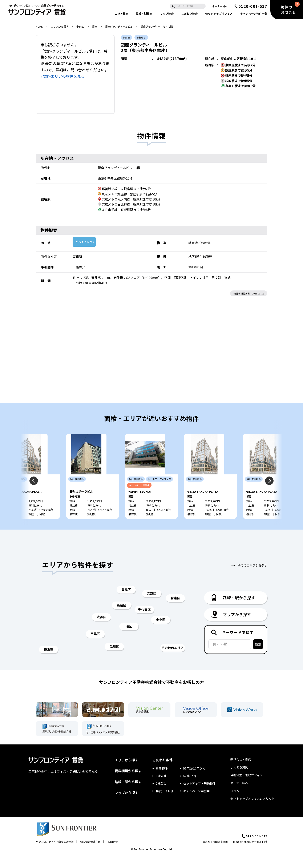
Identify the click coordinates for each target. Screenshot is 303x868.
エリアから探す (60, 26)
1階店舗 (161, 788)
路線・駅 (144, 14)
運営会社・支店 (241, 772)
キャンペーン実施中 (196, 803)
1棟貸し (161, 796)
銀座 (94, 26)
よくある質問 (239, 780)
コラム (235, 803)
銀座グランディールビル (119, 26)
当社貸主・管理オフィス (247, 787)
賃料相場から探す (128, 783)
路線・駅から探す (128, 794)
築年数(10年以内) (195, 781)
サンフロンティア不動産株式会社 (55, 854)
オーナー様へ (220, 6)
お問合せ (113, 854)
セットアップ (219, 14)
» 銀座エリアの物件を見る (63, 76)
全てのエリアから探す (252, 578)
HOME (39, 26)
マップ (167, 14)
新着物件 (162, 781)
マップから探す (126, 805)
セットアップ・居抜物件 (199, 796)
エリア (122, 14)
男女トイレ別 (84, 242)
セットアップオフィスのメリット (252, 811)
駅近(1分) (190, 788)
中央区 (80, 26)
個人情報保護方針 (90, 854)
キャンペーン (254, 14)
